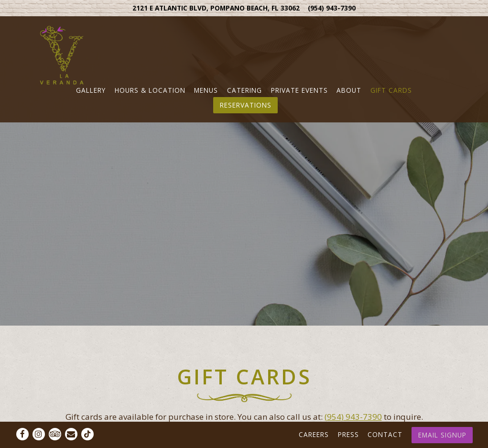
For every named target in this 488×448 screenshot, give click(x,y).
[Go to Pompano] (216, 8)
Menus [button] (206, 90)
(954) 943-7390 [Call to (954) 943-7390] (332, 8)
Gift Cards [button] (391, 90)
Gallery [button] (91, 90)
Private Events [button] (299, 90)
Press (348, 411)
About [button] (349, 90)
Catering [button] (244, 90)
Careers (314, 411)
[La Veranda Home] (62, 54)
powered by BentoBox (244, 436)
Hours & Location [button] (150, 90)
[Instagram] (39, 411)
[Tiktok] (87, 411)
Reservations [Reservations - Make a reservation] (246, 105)
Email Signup (442, 412)
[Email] (71, 411)
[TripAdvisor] (55, 411)
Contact (385, 411)
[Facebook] (22, 411)
